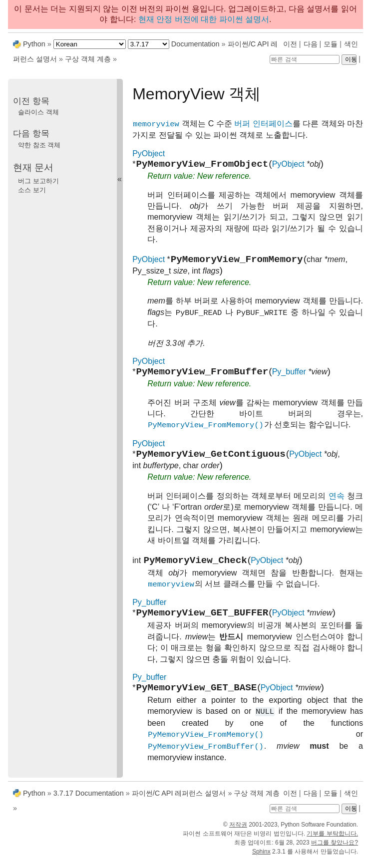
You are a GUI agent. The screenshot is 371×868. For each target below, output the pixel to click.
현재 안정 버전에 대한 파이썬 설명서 (204, 19)
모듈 (331, 44)
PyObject (149, 153)
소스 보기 (32, 190)
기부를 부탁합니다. (332, 841)
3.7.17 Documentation (89, 801)
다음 (311, 44)
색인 (351, 44)
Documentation (195, 44)
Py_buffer (289, 378)
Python (34, 44)
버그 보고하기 (38, 181)
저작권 (238, 832)
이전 (290, 44)
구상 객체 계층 (88, 59)
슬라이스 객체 (38, 112)
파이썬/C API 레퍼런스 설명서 (179, 801)
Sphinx (261, 859)
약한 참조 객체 (39, 145)
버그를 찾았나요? (335, 850)
